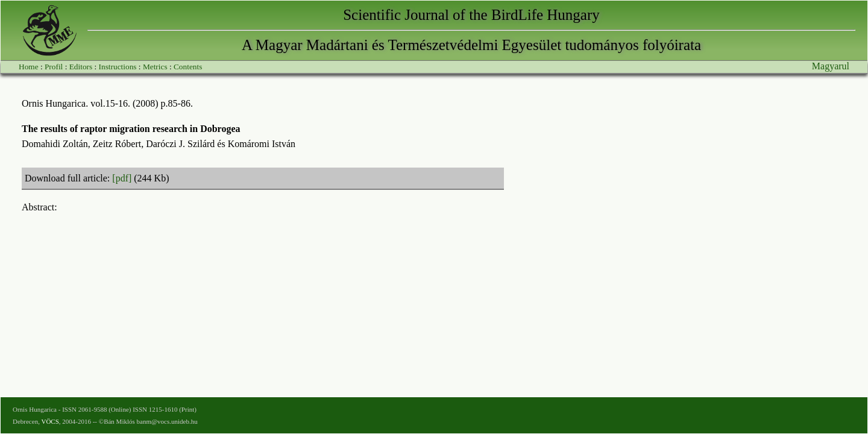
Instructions (118, 67)
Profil (54, 67)
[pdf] (122, 178)
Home (29, 67)
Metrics (155, 67)
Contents (188, 67)
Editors (81, 67)
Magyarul (831, 66)
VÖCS (50, 421)
